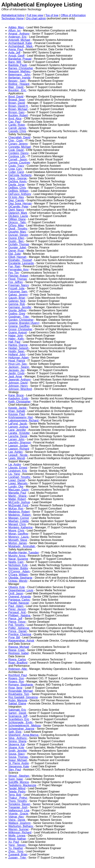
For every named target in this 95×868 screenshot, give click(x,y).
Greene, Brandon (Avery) (24, 323)
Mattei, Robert (17, 499)
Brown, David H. (18, 106)
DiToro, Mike (16, 225)
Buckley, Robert (18, 115)
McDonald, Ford (19, 505)
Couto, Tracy (16, 166)
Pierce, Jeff (15, 619)
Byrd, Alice (15, 119)
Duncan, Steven (18, 235)
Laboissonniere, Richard (24, 420)
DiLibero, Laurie (18, 216)
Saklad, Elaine (17, 704)
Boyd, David (16, 97)
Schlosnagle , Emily (21, 722)
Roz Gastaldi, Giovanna (23, 697)
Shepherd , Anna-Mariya (24, 735)
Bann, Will (15, 62)
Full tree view (35, 15)
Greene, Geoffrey (19, 326)
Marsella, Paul (17, 493)
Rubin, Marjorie (18, 700)
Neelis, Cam (16, 562)
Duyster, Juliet (17, 247)
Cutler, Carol (16, 172)
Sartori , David (18, 713)
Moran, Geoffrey (18, 534)
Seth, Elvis (15, 732)
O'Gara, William (18, 575)
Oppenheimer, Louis (21, 590)
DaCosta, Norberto (20, 175)
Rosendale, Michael (21, 691)
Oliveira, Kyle (17, 587)
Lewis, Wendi (17, 458)
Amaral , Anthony (19, 34)
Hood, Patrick (17, 361)
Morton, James (18, 543)
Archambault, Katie (20, 43)
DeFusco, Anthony (20, 194)
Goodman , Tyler (19, 317)
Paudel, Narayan (19, 603)
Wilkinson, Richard (20, 832)
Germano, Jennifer (20, 307)
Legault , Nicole (18, 455)
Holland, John (17, 354)
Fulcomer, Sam (18, 292)
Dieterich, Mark (18, 213)
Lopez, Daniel (17, 480)
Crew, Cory (16, 169)
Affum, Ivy (15, 30)
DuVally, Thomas (19, 244)
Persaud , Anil (17, 612)
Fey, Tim (14, 273)
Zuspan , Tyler (18, 858)
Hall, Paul (14, 342)
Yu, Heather (16, 848)
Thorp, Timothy (18, 801)
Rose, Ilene (15, 688)
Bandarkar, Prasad (20, 59)
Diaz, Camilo (16, 200)
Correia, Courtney (19, 163)
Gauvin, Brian (17, 298)
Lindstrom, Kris (18, 471)
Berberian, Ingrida (19, 78)
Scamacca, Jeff (18, 716)
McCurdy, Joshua (19, 502)
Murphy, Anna (17, 556)
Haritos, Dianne (18, 345)
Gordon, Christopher (21, 320)
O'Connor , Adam (19, 571)
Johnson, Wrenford (20, 389)
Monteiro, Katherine (21, 527)
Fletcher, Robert (18, 276)
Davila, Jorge (16, 185)
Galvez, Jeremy (18, 295)
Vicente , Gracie (19, 814)
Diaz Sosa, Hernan (20, 203)
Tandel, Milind (17, 788)
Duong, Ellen (16, 238)
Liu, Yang (14, 474)
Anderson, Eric (17, 37)
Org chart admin (36, 18)
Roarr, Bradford (18, 663)
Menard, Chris (17, 524)
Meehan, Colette (19, 521)
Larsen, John (16, 439)
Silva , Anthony (18, 738)
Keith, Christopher (19, 402)
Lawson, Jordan (18, 446)
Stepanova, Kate (19, 766)
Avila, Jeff (14, 53)
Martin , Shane (18, 496)
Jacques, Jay (16, 370)
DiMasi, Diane (17, 219)
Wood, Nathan (17, 839)
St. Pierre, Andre (19, 763)
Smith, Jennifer (18, 751)
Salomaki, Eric (17, 710)
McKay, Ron (16, 509)
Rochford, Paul (18, 675)
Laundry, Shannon (20, 442)
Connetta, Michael (20, 147)
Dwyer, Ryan (16, 251)
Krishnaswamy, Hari (21, 417)
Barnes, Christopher (21, 68)
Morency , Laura (19, 537)
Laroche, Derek (18, 436)
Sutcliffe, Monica (19, 782)
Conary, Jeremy (18, 144)
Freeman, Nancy (19, 285)
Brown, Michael (18, 109)
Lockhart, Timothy (20, 477)
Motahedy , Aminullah (22, 546)
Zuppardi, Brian (18, 854)
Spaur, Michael (18, 760)
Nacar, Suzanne (18, 559)
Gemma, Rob (17, 304)
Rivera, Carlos (17, 659)
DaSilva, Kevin (18, 181)
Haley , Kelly (16, 339)
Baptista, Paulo (18, 65)
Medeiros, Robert (19, 512)
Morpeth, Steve (18, 540)
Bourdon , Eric (18, 90)
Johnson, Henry (18, 386)
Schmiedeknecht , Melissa (25, 726)
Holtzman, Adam (19, 358)
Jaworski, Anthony (20, 380)
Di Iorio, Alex (16, 197)
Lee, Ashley (16, 452)
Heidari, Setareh (19, 348)
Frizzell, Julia (16, 288)
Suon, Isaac (16, 779)
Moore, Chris (16, 531)
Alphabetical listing (13, 15)
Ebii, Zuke (15, 254)
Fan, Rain (14, 266)
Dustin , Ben (16, 241)
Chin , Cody (16, 141)
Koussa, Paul (17, 414)
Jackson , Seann (19, 367)
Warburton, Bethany (21, 826)
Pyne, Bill (14, 637)
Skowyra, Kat (17, 744)
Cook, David (16, 150)
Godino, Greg (17, 314)
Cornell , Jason (18, 159)
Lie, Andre (15, 464)
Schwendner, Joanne (21, 729)
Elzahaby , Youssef (20, 260)
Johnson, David (18, 383)
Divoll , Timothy (18, 229)
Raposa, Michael (19, 647)
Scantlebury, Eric (19, 719)
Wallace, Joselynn (19, 823)
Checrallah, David (19, 137)
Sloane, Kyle (16, 748)
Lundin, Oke (16, 487)
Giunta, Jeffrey (17, 310)
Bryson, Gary (16, 112)
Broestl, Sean (17, 100)
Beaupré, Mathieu (20, 71)
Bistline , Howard (19, 84)
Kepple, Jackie (18, 408)
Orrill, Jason (16, 593)
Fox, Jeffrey (16, 282)
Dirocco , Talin (17, 222)
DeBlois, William (18, 191)
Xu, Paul (14, 842)
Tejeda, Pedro (17, 792)
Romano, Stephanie (21, 685)
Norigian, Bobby (18, 568)
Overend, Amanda (20, 597)
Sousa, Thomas (18, 757)
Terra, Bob (15, 795)
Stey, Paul (15, 770)
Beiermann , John (20, 75)
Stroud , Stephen (19, 776)
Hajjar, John (16, 336)
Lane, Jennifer (17, 430)
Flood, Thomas (18, 279)
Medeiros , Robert (20, 515)
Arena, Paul (16, 49)
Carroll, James (17, 128)
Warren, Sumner (19, 829)
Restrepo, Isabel (19, 653)
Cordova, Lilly (17, 156)
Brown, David (17, 103)
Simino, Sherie (17, 741)
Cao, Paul (14, 122)
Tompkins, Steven (19, 804)
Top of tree (52, 15)
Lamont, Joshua (18, 427)
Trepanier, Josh (18, 807)
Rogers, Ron (16, 681)
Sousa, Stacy (17, 754)
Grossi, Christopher (20, 329)
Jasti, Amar (15, 376)
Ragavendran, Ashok (21, 641)
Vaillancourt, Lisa (19, 810)
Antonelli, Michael (19, 40)
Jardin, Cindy (16, 373)
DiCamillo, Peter (18, 207)
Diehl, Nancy (16, 210)
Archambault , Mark (21, 46)
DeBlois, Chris (17, 188)
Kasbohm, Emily (18, 398)
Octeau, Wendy (18, 581)
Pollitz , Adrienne (19, 628)
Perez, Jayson (17, 609)
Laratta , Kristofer (19, 433)
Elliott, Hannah (17, 257)
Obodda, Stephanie (20, 578)
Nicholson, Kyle (18, 565)
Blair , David (16, 87)
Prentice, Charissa (20, 634)
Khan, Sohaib (17, 411)
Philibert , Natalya (20, 615)
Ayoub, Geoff (16, 56)
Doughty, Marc (17, 232)
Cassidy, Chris (17, 131)
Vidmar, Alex (16, 817)
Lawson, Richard (19, 449)
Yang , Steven (17, 845)
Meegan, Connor (19, 518)
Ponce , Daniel (18, 631)
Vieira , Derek (17, 820)
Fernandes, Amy (19, 270)
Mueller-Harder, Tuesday (24, 553)
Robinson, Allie (18, 669)
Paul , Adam (16, 606)
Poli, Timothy (17, 625)
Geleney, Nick (17, 301)
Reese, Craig (17, 650)
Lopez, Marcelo (18, 483)
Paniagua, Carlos (19, 600)
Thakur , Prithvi (18, 798)
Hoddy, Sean (17, 351)
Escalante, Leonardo (21, 263)
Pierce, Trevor (17, 622)
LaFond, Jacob (18, 424)
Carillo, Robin (17, 125)
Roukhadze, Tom (19, 694)
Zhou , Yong (16, 851)
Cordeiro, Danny (19, 153)
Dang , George (18, 178)
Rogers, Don (16, 678)
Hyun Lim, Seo (18, 364)
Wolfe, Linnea (17, 836)
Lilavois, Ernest (18, 468)
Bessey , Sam (17, 81)
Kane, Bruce (16, 395)
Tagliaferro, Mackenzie (22, 785)
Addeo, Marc (16, 27)
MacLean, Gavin (19, 490)
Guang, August (18, 332)
